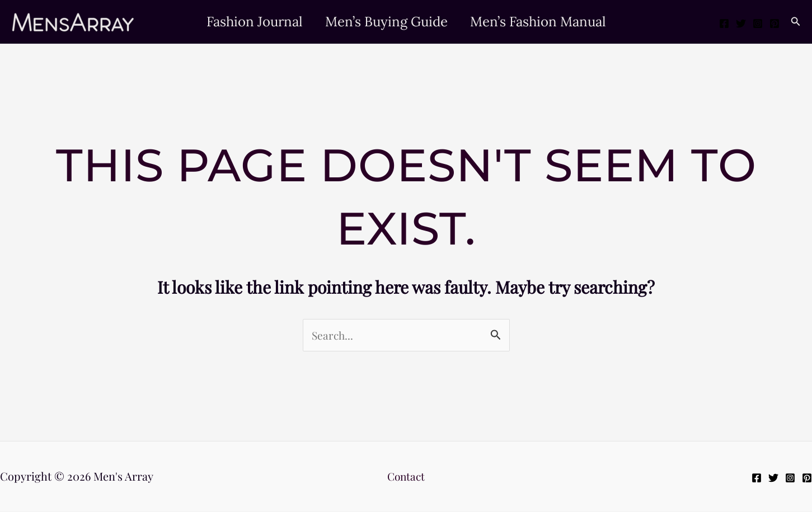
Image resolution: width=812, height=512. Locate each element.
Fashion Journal (250, 22)
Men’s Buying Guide (386, 22)
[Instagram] (758, 24)
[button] (796, 22)
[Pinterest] (775, 24)
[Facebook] (724, 24)
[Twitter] (741, 24)
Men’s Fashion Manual (543, 22)
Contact (406, 477)
